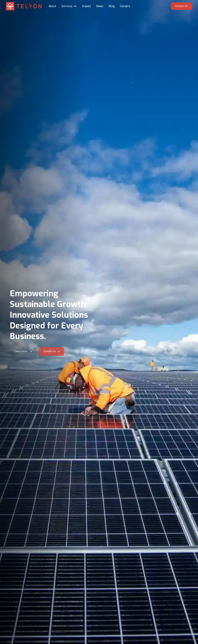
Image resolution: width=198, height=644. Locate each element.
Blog (112, 6)
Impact (87, 6)
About (52, 6)
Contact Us (181, 6)
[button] (69, 6)
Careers (125, 6)
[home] (24, 6)
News (100, 6)
